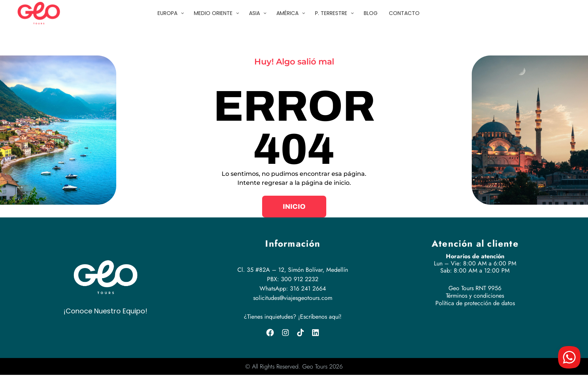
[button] (294, 207)
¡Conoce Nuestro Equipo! (106, 311)
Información (293, 243)
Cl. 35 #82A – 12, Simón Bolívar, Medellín (293, 270)
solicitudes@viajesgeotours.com (293, 298)
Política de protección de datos (475, 303)
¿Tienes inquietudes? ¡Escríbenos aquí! (293, 317)
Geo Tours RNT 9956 (475, 288)
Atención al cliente (475, 243)
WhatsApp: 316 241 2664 (293, 288)
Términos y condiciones (475, 296)
